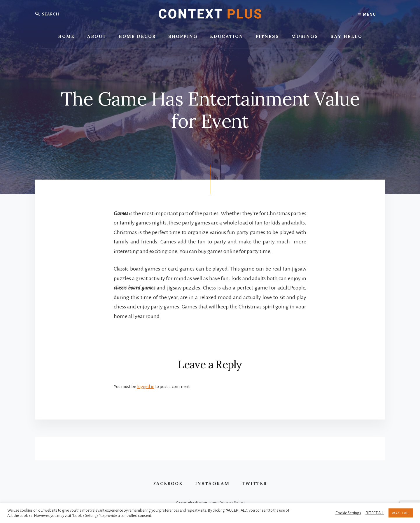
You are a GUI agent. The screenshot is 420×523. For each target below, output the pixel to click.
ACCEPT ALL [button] (401, 513)
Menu (367, 15)
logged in (146, 387)
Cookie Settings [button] (348, 513)
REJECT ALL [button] (375, 513)
